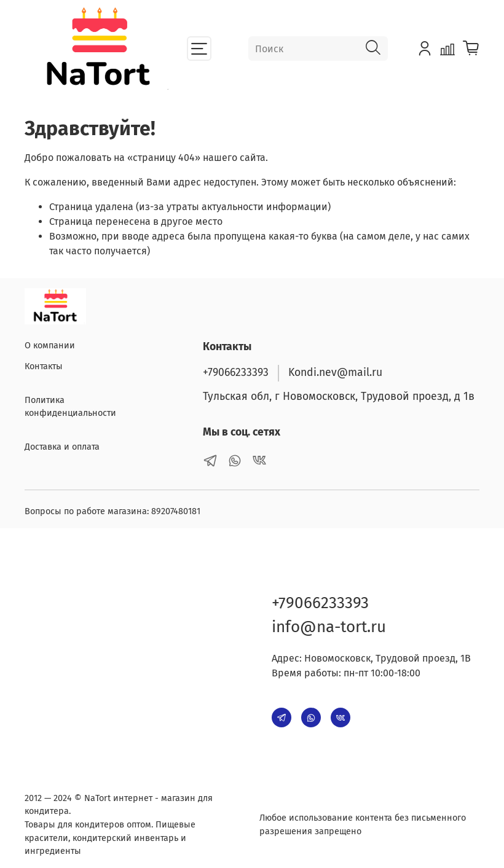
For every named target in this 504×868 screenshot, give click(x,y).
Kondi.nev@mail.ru (335, 373)
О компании (50, 346)
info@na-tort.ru (329, 627)
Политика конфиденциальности (70, 407)
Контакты (44, 366)
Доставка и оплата (62, 447)
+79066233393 (236, 373)
